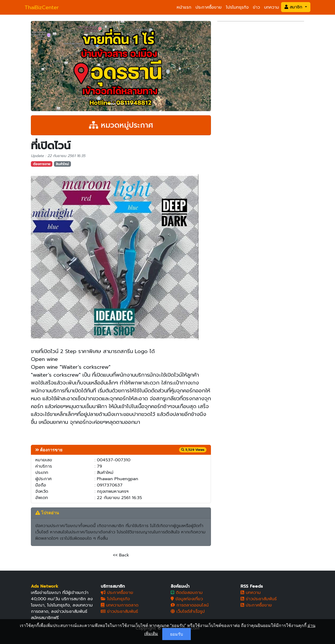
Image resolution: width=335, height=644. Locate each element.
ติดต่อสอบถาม (187, 593)
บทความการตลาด (120, 605)
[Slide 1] (111, 104)
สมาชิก (294, 7)
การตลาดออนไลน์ (190, 605)
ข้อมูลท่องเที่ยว (187, 599)
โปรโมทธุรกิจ (237, 7)
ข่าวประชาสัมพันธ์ (119, 611)
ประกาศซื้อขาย (209, 7)
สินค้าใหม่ (62, 164)
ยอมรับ (177, 634)
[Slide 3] (130, 104)
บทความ (272, 7)
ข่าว (256, 7)
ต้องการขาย (42, 164)
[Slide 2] (121, 104)
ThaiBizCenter (42, 7)
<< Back (121, 555)
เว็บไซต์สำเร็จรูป (188, 611)
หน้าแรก (184, 7)
